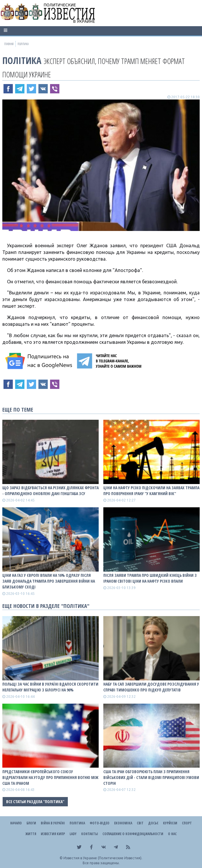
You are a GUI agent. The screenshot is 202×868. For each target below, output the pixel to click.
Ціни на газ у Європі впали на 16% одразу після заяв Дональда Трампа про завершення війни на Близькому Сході (49, 581)
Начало (16, 823)
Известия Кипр (53, 834)
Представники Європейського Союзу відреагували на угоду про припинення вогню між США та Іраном (50, 777)
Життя (31, 834)
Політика (22, 60)
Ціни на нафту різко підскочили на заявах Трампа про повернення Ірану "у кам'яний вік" (151, 491)
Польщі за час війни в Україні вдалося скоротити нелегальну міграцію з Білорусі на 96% (50, 687)
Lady (73, 834)
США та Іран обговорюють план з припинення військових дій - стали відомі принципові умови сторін (151, 777)
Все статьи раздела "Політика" (35, 802)
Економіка (123, 823)
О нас (172, 834)
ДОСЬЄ (153, 823)
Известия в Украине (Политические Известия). (103, 858)
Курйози (170, 823)
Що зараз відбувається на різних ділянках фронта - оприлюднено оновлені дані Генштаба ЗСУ (50, 491)
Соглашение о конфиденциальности (133, 834)
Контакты (90, 834)
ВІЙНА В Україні (53, 823)
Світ (140, 823)
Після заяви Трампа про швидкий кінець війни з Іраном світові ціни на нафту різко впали (150, 578)
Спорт (187, 823)
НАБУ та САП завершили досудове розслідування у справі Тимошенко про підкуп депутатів (151, 687)
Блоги (31, 823)
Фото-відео (100, 823)
